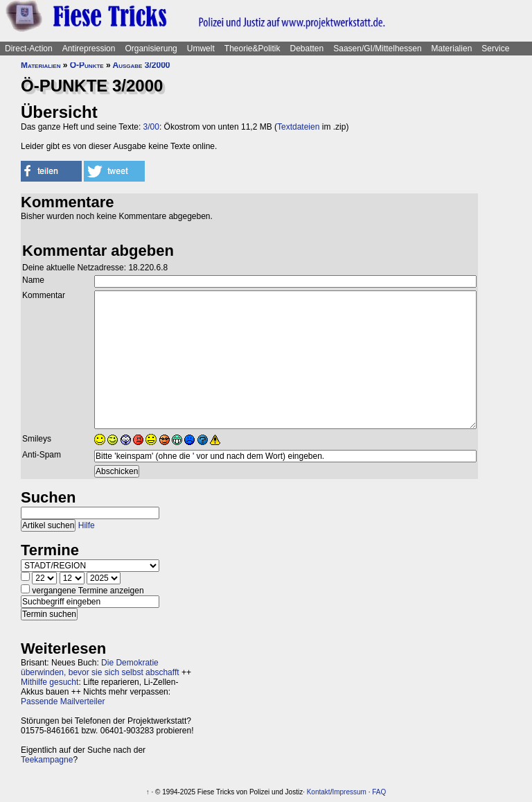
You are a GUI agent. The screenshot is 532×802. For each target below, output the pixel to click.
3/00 (151, 127)
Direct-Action (29, 49)
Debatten (307, 49)
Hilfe (87, 525)
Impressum (349, 792)
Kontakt (319, 792)
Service (495, 49)
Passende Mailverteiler (63, 701)
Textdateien (298, 127)
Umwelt (201, 49)
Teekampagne (47, 760)
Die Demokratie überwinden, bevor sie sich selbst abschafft (100, 668)
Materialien (452, 49)
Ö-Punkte (87, 65)
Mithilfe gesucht (50, 682)
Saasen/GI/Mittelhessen (377, 49)
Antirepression (89, 49)
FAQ (379, 792)
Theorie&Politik (252, 49)
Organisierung (151, 49)
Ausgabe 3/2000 (142, 65)
